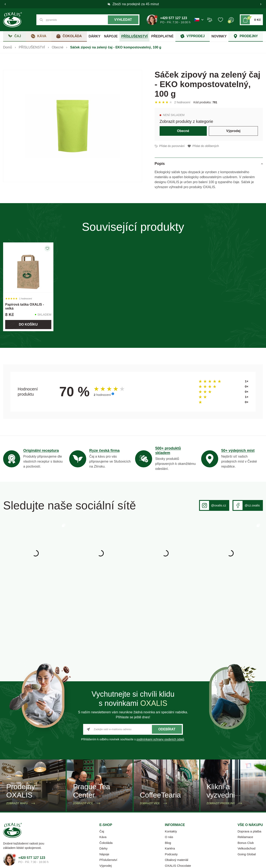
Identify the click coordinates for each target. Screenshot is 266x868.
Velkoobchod (246, 783)
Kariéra (170, 783)
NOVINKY (219, 36)
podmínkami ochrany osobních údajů (160, 674)
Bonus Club (246, 778)
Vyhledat (123, 20)
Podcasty (171, 789)
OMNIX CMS (123, 862)
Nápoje (104, 789)
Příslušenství (108, 795)
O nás (169, 772)
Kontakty (171, 766)
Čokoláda (106, 778)
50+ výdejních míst (238, 451)
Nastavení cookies (142, 829)
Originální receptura (41, 451)
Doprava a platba (249, 766)
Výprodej (233, 131)
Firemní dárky (109, 806)
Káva (103, 772)
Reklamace (245, 772)
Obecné (58, 47)
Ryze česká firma (105, 451)
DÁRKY (94, 36)
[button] (5, 4)
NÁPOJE (111, 36)
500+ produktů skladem (168, 451)
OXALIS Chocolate (178, 801)
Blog (168, 778)
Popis (160, 164)
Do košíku (28, 324)
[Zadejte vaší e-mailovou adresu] (133, 664)
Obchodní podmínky (177, 829)
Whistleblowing (252, 829)
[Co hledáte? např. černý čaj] (88, 20)
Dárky (103, 783)
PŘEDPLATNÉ (162, 36)
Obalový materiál (177, 795)
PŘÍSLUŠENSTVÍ (134, 36)
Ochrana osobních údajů (216, 829)
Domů (8, 47)
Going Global (247, 789)
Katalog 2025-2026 (178, 806)
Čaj (102, 766)
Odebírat (167, 664)
